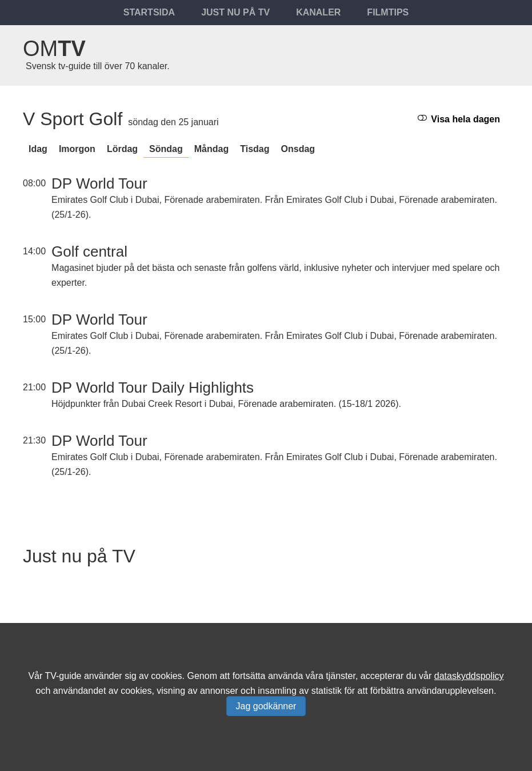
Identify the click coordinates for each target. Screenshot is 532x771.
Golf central (89, 251)
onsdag (298, 149)
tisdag (255, 149)
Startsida (149, 12)
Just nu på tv (235, 12)
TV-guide (63, 676)
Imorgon (77, 149)
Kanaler (318, 12)
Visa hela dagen (459, 119)
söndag (166, 149)
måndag (211, 149)
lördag (122, 149)
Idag (38, 149)
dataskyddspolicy (469, 676)
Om (54, 49)
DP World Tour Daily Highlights (153, 388)
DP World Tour (99, 183)
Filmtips (388, 12)
